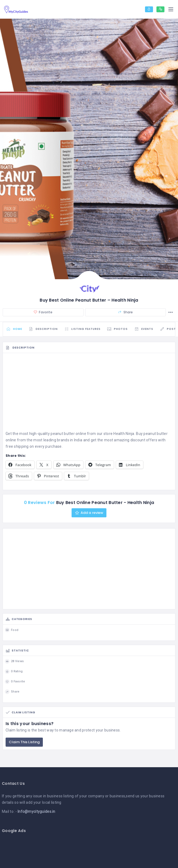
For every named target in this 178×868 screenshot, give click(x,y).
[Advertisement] (89, 393)
